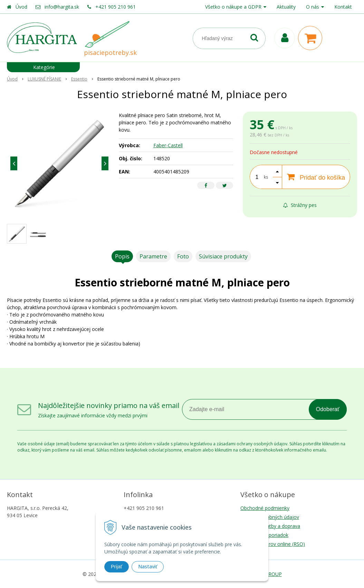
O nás (313, 7)
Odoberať (328, 409)
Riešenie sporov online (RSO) (273, 544)
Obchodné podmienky (265, 508)
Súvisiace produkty (223, 256)
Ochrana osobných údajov (270, 517)
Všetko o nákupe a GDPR (233, 7)
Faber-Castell (168, 145)
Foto (183, 256)
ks (266, 177)
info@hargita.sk (62, 7)
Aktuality (286, 7)
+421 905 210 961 (116, 7)
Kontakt (343, 7)
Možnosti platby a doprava (270, 526)
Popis (122, 256)
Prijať (117, 567)
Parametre (153, 256)
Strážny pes (300, 205)
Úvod (21, 7)
